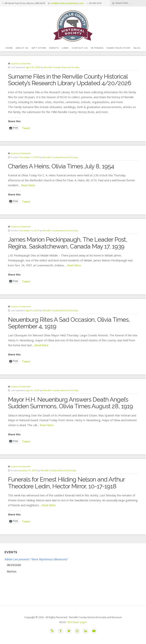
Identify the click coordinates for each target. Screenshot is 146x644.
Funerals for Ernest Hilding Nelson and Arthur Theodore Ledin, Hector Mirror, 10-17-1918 (66, 483)
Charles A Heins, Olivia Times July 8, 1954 (61, 166)
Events (54, 48)
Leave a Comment (21, 63)
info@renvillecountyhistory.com (67, 3)
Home (9, 48)
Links (65, 48)
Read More (28, 185)
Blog (137, 48)
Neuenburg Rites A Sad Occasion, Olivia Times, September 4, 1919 (69, 323)
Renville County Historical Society (62, 67)
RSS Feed (73, 622)
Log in (83, 622)
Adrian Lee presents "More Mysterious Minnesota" (36, 559)
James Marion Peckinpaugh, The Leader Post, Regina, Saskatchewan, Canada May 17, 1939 (68, 243)
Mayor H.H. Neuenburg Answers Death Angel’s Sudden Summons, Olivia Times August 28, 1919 (70, 403)
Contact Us (80, 48)
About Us (22, 48)
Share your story (118, 48)
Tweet (26, 128)
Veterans (97, 48)
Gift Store (39, 48)
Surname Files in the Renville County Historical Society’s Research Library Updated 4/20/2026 (70, 80)
